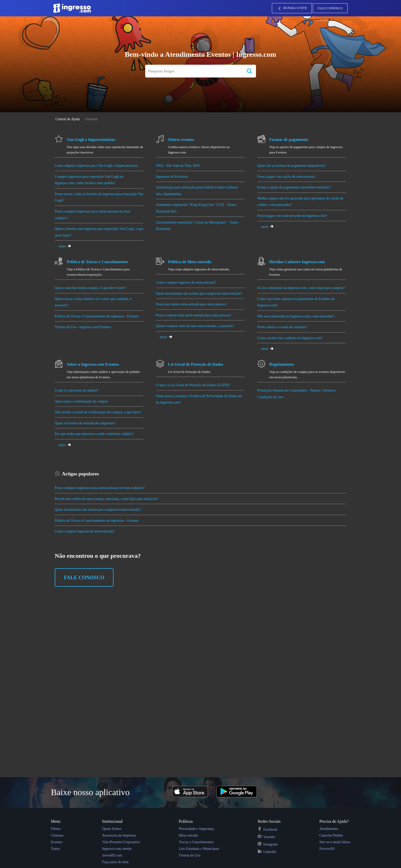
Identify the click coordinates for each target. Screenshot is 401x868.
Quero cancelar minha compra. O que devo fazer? (90, 288)
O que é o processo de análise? (78, 390)
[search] (194, 71)
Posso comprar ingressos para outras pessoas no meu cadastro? (100, 488)
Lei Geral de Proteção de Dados (196, 364)
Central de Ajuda (68, 119)
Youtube (266, 837)
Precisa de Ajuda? (334, 821)
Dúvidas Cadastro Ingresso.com (297, 262)
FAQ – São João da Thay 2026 (178, 166)
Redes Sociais (269, 821)
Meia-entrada (188, 835)
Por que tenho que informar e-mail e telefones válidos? (94, 434)
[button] (249, 71)
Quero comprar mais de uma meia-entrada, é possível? (195, 326)
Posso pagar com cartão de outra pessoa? (287, 177)
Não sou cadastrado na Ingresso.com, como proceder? (296, 316)
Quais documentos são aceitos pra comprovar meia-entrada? (199, 293)
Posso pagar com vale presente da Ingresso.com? (293, 216)
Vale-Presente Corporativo (121, 842)
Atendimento (329, 829)
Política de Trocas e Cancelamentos (97, 262)
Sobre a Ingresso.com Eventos (93, 364)
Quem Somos (112, 829)
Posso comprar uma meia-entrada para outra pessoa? (194, 315)
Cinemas (57, 835)
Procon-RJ (327, 849)
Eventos (57, 842)
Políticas (186, 821)
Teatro (55, 849)
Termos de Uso (190, 855)
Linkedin (267, 852)
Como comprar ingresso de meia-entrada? (186, 282)
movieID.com (112, 855)
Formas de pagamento (289, 140)
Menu (56, 821)
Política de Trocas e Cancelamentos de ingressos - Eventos (97, 316)
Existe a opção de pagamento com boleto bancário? (294, 187)
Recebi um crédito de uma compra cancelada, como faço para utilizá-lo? (107, 499)
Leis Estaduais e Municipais (199, 849)
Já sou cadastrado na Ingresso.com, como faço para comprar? (301, 288)
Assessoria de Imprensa (119, 835)
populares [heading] (80, 474)
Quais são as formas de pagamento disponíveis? (292, 166)
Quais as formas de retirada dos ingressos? (85, 423)
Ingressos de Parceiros (172, 177)
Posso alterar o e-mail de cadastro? (282, 327)
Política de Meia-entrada (190, 262)
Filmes (56, 829)
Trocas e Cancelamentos (196, 842)
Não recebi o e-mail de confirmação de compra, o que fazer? (98, 412)
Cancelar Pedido (331, 835)
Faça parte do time (115, 862)
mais (65, 246)
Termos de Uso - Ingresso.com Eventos (83, 327)
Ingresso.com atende (117, 849)
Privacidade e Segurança (196, 829)
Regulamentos (282, 364)
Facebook (268, 830)
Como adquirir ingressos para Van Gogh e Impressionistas (96, 166)
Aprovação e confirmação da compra (81, 401)
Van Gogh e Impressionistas (91, 140)
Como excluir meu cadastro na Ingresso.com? (290, 338)
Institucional (112, 821)
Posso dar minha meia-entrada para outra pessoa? (191, 304)
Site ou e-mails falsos (335, 842)
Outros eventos (181, 140)
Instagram (268, 844)
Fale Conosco (330, 8)
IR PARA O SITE (292, 8)
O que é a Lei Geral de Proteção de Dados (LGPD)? (193, 385)
